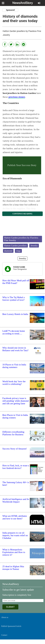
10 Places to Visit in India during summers (14, 366)
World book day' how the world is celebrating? (14, 383)
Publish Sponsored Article (11, 626)
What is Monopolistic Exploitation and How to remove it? (14, 552)
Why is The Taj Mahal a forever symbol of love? (13, 299)
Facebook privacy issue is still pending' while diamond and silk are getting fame (15, 401)
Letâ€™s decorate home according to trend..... (14, 332)
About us (5, 617)
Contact (4, 635)
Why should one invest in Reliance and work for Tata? (15, 349)
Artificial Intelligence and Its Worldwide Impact (16, 500)
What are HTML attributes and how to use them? (15, 517)
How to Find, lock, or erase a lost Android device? (16, 467)
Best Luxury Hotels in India (15, 314)
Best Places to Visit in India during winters (15, 416)
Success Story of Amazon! (15, 449)
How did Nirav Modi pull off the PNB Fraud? (16, 282)
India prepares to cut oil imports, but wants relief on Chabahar (15, 535)
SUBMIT (10, 607)
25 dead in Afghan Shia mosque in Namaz (13, 568)
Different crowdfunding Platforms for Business (13, 433)
